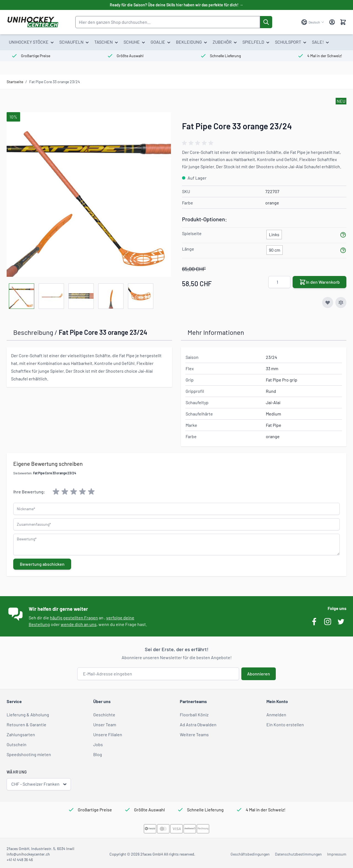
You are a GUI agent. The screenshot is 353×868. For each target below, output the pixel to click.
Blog (98, 754)
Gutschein (17, 744)
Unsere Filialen (108, 734)
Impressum (337, 854)
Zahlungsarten (21, 734)
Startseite (15, 82)
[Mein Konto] (332, 22)
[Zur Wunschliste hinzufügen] (328, 303)
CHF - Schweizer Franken (39, 784)
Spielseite (192, 233)
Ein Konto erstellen (285, 724)
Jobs (98, 744)
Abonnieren (259, 674)
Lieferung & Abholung (28, 715)
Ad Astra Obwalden (198, 724)
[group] (199, 143)
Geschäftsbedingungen (250, 854)
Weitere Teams (194, 734)
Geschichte (104, 715)
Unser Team (105, 724)
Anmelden (276, 715)
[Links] (274, 233)
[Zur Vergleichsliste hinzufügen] (341, 303)
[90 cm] (275, 249)
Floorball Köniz (194, 715)
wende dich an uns (79, 624)
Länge (188, 249)
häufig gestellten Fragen (74, 618)
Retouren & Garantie (26, 724)
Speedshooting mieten (29, 754)
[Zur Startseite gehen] (33, 22)
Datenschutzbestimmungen (298, 854)
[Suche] (266, 22)
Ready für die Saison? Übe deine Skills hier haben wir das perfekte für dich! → (176, 5)
